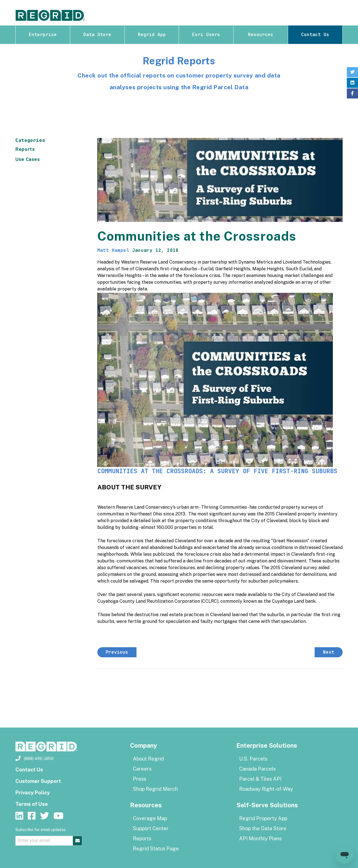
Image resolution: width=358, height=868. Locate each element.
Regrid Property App (263, 818)
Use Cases (28, 159)
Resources (261, 35)
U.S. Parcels (253, 759)
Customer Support (38, 781)
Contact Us (315, 35)
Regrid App (152, 35)
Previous (117, 652)
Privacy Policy (33, 793)
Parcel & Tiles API (260, 779)
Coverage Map (150, 818)
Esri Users (206, 35)
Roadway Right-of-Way (266, 789)
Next (329, 652)
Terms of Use (32, 804)
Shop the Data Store (263, 828)
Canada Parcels (257, 769)
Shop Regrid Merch (155, 789)
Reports (25, 149)
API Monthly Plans (260, 838)
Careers (142, 769)
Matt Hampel (113, 250)
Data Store (97, 35)
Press (140, 779)
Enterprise (43, 35)
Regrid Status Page (156, 849)
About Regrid (148, 759)
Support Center (151, 828)
